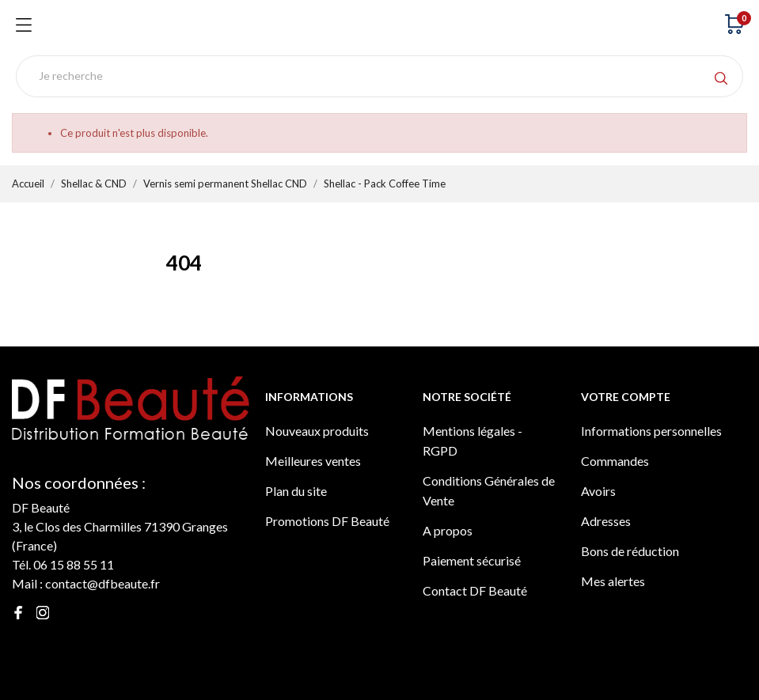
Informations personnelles (651, 431)
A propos (448, 530)
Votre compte (626, 397)
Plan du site (296, 491)
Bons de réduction (630, 551)
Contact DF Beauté (475, 590)
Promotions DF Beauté (327, 521)
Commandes (615, 461)
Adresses (606, 521)
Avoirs (598, 491)
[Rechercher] (379, 76)
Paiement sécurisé (472, 560)
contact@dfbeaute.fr (102, 583)
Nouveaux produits (317, 431)
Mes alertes (613, 581)
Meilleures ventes (313, 461)
